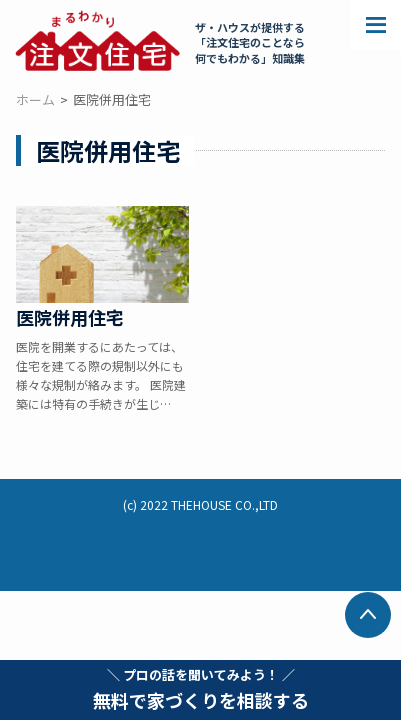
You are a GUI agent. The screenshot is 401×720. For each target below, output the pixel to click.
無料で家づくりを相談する (201, 689)
